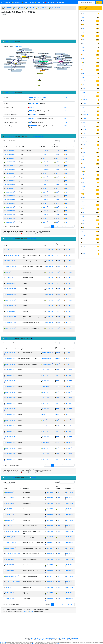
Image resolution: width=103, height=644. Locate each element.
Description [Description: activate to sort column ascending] (22, 147)
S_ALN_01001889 (55, 8)
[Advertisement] (39, 28)
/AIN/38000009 (9, 203)
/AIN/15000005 (9, 166)
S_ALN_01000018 (10, 420)
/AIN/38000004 (9, 185)
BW (83, 28)
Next (72, 226)
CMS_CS (8, 272)
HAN (84, 77)
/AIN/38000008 (9, 200)
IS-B (84, 96)
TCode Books (49, 2)
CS (83, 43)
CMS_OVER (8, 278)
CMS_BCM (8, 250)
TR (83, 243)
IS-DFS (84, 104)
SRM (84, 235)
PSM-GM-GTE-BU (47, 353)
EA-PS (67, 353)
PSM (58, 353)
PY (83, 213)
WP (83, 250)
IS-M (84, 126)
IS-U (84, 152)
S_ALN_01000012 (10, 386)
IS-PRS (84, 137)
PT (83, 209)
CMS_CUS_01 (9, 593)
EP (83, 58)
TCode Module (17, 2)
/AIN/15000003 (9, 158)
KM (83, 156)
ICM (84, 81)
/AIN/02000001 (9, 151)
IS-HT (84, 122)
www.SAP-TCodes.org (42, 640)
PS (83, 201)
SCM (84, 224)
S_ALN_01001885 (10, 283)
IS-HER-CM (85, 115)
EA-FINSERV (7, 8)
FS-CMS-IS (50, 548)
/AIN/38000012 (9, 215)
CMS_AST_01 (9, 509)
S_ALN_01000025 (10, 459)
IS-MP (84, 130)
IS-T (84, 149)
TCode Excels (59, 2)
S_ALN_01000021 (10, 437)
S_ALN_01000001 (10, 353)
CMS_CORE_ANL (42, 8)
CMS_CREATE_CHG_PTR (12, 582)
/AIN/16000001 (9, 170)
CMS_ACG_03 (9, 503)
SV (83, 239)
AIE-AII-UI (45, 170)
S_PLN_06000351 (10, 317)
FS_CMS (32, 111)
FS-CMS (21, 8)
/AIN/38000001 (9, 173)
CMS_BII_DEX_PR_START (12, 554)
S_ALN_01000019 (10, 426)
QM (83, 216)
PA (83, 179)
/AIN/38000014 (9, 222)
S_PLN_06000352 (10, 322)
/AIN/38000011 (9, 211)
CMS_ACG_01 (9, 492)
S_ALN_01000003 (10, 364)
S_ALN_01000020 (10, 431)
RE (57, 414)
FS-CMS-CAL (31, 8)
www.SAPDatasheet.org (50, 638)
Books (24, 233)
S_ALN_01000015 (10, 403)
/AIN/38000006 (9, 192)
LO (83, 164)
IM (83, 85)
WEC (84, 246)
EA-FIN (68, 414)
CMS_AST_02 (9, 515)
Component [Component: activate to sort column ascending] (67, 147)
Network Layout (8, 46)
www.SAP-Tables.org (36, 638)
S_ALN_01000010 (10, 375)
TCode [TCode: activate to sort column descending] (5, 147)
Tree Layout (18, 46)
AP (83, 21)
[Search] (87, 2)
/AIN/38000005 (9, 188)
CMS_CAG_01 (9, 559)
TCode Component (28, 2)
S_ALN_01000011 (10, 381)
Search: (65, 141)
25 (68, 226)
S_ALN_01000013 (10, 392)
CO (83, 36)
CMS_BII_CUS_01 (10, 548)
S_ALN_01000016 (10, 409)
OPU (84, 175)
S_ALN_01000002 (10, 359)
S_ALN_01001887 (10, 294)
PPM (84, 198)
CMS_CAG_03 (9, 571)
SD (83, 228)
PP (83, 194)
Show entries (9, 141)
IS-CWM (85, 100)
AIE (57, 151)
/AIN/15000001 (9, 155)
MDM (84, 167)
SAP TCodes (5, 2)
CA (57, 370)
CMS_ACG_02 (9, 498)
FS (15, 8)
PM (83, 190)
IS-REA (84, 145)
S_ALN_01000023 (10, 448)
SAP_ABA (68, 370)
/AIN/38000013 (9, 218)
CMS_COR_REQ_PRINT (11, 576)
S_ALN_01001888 (10, 300)
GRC (84, 74)
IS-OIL (84, 134)
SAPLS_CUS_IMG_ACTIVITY (37, 98)
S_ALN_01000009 (10, 370)
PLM (84, 186)
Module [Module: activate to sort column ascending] (43, 147)
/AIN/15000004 (9, 162)
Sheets (31, 233)
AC (83, 13)
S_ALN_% (32, 107)
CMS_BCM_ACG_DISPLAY (12, 255)
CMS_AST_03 (9, 520)
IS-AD (84, 92)
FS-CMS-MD (50, 492)
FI (83, 62)
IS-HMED (85, 119)
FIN (83, 66)
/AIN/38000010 (9, 207)
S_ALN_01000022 (10, 442)
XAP (84, 254)
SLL (83, 231)
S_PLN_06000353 (10, 328)
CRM (84, 40)
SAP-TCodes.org (3, 642)
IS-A (84, 89)
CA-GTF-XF (45, 370)
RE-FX (44, 414)
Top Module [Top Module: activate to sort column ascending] (56, 146)
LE (83, 160)
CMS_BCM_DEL (9, 261)
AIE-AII (45, 151)
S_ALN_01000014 (10, 398)
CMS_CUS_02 (9, 599)
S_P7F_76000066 (10, 311)
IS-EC (84, 107)
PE (83, 182)
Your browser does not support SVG (39, 67)
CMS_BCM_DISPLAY (11, 266)
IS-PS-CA (85, 141)
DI (83, 47)
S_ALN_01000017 (10, 414)
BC (83, 25)
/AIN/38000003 (9, 181)
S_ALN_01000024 (10, 454)
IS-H (84, 111)
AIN (66, 151)
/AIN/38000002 (9, 177)
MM (84, 171)
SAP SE (33, 643)
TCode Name (40, 2)
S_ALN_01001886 (10, 289)
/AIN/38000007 (9, 196)
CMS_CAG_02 (9, 565)
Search (99, 2)
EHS (84, 55)
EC (83, 51)
